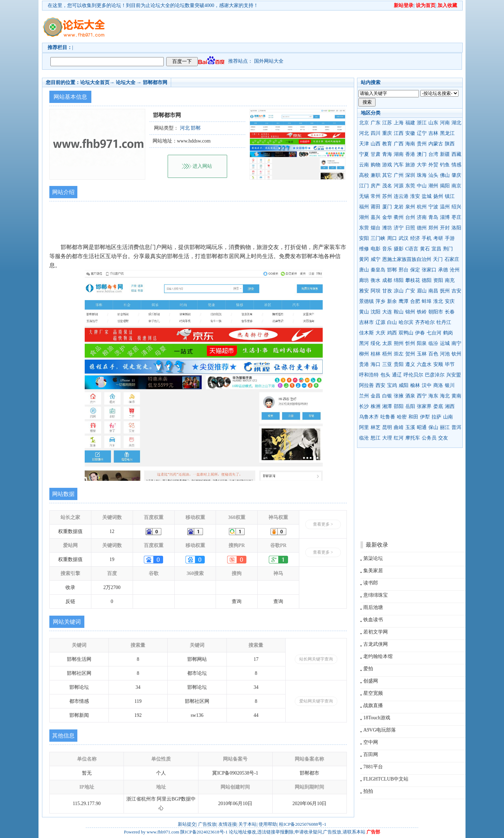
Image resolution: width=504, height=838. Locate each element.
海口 (376, 364)
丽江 (445, 427)
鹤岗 (448, 333)
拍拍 (368, 791)
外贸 (433, 165)
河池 (445, 354)
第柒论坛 (373, 558)
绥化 (376, 343)
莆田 (376, 207)
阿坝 (376, 291)
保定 (415, 270)
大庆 (380, 333)
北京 (364, 123)
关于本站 (247, 824)
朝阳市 (436, 312)
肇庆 (456, 175)
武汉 (404, 238)
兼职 (376, 175)
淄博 (445, 217)
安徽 (410, 133)
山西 (376, 144)
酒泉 (410, 396)
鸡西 (392, 333)
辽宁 (422, 133)
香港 (410, 154)
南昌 (433, 291)
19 (112, 559)
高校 (364, 175)
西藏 (456, 154)
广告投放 (207, 824)
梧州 (387, 354)
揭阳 (445, 186)
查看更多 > (323, 524)
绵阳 (399, 280)
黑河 (364, 343)
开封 (445, 228)
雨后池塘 (373, 607)
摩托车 (413, 438)
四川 (376, 133)
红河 (399, 438)
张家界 (424, 406)
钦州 (456, 354)
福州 (364, 207)
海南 (410, 144)
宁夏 (364, 154)
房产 (376, 186)
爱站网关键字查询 (316, 701)
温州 (445, 207)
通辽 (397, 375)
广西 (399, 144)
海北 (445, 396)
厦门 (387, 207)
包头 (385, 375)
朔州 (399, 343)
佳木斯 (366, 333)
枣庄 (456, 217)
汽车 (399, 165)
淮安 (415, 196)
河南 (445, 123)
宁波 (433, 207)
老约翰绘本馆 (378, 656)
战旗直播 (373, 705)
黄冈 (364, 259)
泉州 (410, 207)
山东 (433, 123)
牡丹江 (444, 322)
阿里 (364, 427)
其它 (387, 175)
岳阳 (410, 406)
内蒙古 (436, 144)
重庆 (387, 133)
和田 (413, 417)
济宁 (399, 228)
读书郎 (371, 583)
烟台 (376, 228)
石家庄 (452, 259)
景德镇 (366, 301)
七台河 (434, 333)
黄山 (364, 312)
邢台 (404, 270)
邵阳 (399, 406)
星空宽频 (373, 693)
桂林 (376, 354)
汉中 (427, 385)
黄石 (425, 249)
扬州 (438, 196)
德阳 (427, 280)
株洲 (376, 406)
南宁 (456, 343)
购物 (376, 165)
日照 (410, 228)
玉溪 (410, 427)
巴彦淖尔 (435, 375)
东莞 (410, 186)
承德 (443, 270)
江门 (364, 186)
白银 (387, 396)
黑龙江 (447, 133)
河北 (364, 133)
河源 (399, 186)
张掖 (399, 396)
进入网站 (202, 166)
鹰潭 (404, 301)
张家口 (429, 270)
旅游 (410, 165)
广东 (376, 123)
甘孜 (387, 291)
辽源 (380, 322)
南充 (450, 280)
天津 (364, 144)
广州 (399, 175)
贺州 (410, 354)
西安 (380, 385)
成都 (387, 280)
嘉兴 (376, 217)
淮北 (438, 301)
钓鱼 (445, 165)
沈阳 (376, 312)
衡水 (376, 280)
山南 (448, 417)
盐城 (427, 196)
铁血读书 (373, 620)
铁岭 (422, 312)
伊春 (420, 333)
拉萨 (436, 417)
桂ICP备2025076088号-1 (303, 824)
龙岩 (399, 207)
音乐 (387, 249)
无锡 (364, 196)
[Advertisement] (292, 27)
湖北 (456, 123)
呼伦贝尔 (413, 375)
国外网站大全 (269, 61)
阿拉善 (366, 385)
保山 (433, 427)
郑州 (433, 228)
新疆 (445, 154)
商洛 (438, 385)
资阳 (438, 280)
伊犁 (425, 417)
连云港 (401, 196)
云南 (364, 165)
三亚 (387, 364)
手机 (427, 238)
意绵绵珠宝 (376, 595)
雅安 (364, 291)
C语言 (412, 249)
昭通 (422, 427)
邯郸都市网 (155, 82)
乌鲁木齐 (369, 417)
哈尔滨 (406, 322)
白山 (392, 322)
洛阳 (456, 228)
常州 (376, 196)
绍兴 (456, 207)
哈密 (402, 417)
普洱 (456, 427)
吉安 (456, 291)
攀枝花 (413, 280)
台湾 (433, 154)
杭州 (422, 207)
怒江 (376, 438)
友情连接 (227, 824)
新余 (392, 301)
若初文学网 (376, 632)
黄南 (456, 396)
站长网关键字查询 (316, 659)
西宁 (422, 396)
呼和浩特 (369, 375)
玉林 (422, 354)
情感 (456, 165)
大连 (387, 312)
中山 (422, 186)
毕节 (450, 364)
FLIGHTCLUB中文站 (386, 779)
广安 (410, 291)
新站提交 (187, 824)
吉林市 (366, 322)
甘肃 (376, 154)
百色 (433, 354)
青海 (387, 154)
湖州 (364, 217)
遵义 (410, 364)
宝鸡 (392, 385)
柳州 (364, 354)
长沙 (364, 406)
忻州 (410, 343)
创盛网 (371, 681)
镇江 (450, 196)
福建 (410, 123)
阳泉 (422, 343)
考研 (438, 238)
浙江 (422, 123)
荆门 (448, 249)
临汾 (433, 343)
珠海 (422, 175)
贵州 (422, 144)
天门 (438, 259)
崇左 (399, 354)
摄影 (399, 249)
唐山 (364, 270)
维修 (364, 249)
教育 (387, 144)
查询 (237, 601)
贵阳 (399, 364)
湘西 (450, 406)
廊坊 (364, 280)
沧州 (455, 270)
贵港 (364, 364)
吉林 (433, 133)
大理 (387, 438)
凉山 (399, 291)
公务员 (429, 438)
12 (112, 531)
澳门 (422, 154)
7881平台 (373, 767)
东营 (364, 228)
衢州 (399, 217)
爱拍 (368, 669)
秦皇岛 (378, 270)
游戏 (387, 165)
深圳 (410, 175)
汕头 (433, 175)
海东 (433, 396)
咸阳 (404, 385)
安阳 (364, 238)
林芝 (376, 427)
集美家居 (373, 571)
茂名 (387, 186)
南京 (456, 186)
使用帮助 (268, 824)
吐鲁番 (388, 417)
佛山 (445, 175)
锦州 (410, 312)
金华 (387, 217)
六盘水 (424, 364)
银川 (450, 385)
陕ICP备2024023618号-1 (204, 832)
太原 (387, 343)
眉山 (422, 291)
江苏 (387, 123)
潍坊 (387, 228)
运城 (445, 343)
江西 (399, 133)
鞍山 (399, 312)
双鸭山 (406, 333)
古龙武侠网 (376, 644)
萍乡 (380, 301)
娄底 (438, 406)
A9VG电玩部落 (380, 730)
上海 (399, 123)
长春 (450, 312)
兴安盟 (454, 375)
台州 (410, 217)
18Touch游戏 (377, 718)
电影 (376, 249)
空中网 (371, 742)
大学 (422, 165)
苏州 (387, 196)
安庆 (450, 301)
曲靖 (399, 427)
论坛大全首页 (95, 82)
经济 (415, 238)
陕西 (450, 144)
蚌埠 (427, 301)
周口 (392, 238)
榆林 (415, 385)
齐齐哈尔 (425, 322)
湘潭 (387, 406)
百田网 (371, 754)
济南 (422, 217)
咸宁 (376, 259)
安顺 (438, 364)
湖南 (399, 154)
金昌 (376, 396)
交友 (443, 438)
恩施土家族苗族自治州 (407, 259)
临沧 (364, 438)
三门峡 (378, 238)
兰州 (364, 396)
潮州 (433, 186)
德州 (422, 228)
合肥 (415, 301)
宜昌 (436, 249)
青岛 (433, 217)
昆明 (387, 427)
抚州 (445, 291)
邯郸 (392, 270)
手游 (450, 238)
